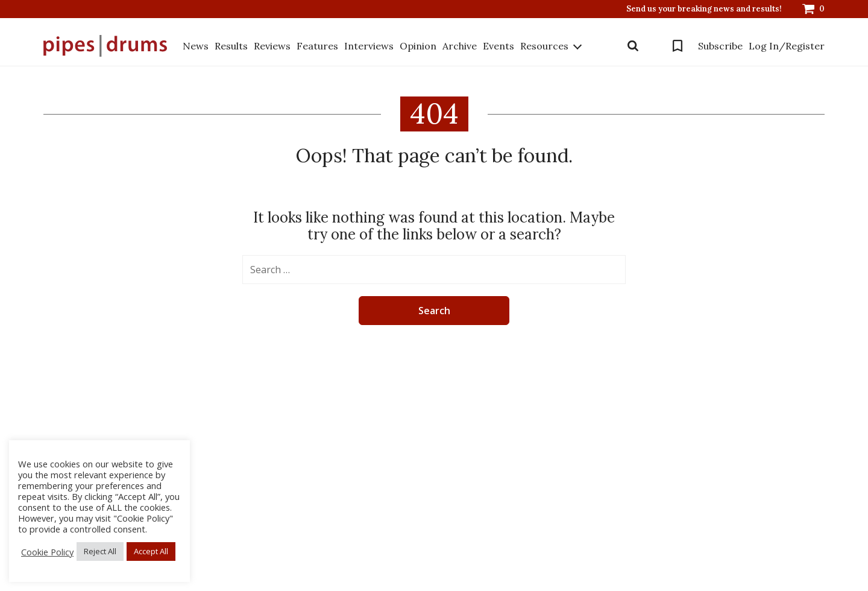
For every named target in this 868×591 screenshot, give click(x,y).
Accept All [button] (151, 551)
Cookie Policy (47, 552)
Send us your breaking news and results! (704, 9)
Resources (544, 46)
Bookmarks (678, 46)
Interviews (369, 46)
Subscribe (720, 46)
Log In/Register (787, 46)
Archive (460, 46)
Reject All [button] (100, 551)
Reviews (272, 46)
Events (498, 46)
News (196, 46)
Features (317, 46)
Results (231, 46)
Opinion (418, 46)
